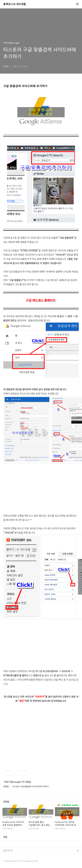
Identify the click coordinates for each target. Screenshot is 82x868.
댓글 (5, 837)
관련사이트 (8, 850)
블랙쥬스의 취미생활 (15, 4)
